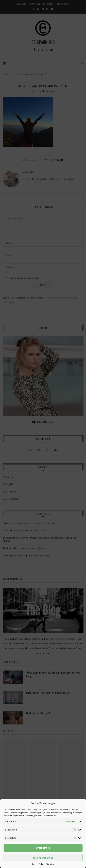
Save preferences (43, 857)
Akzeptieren (43, 848)
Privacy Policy (38, 864)
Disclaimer (51, 864)
